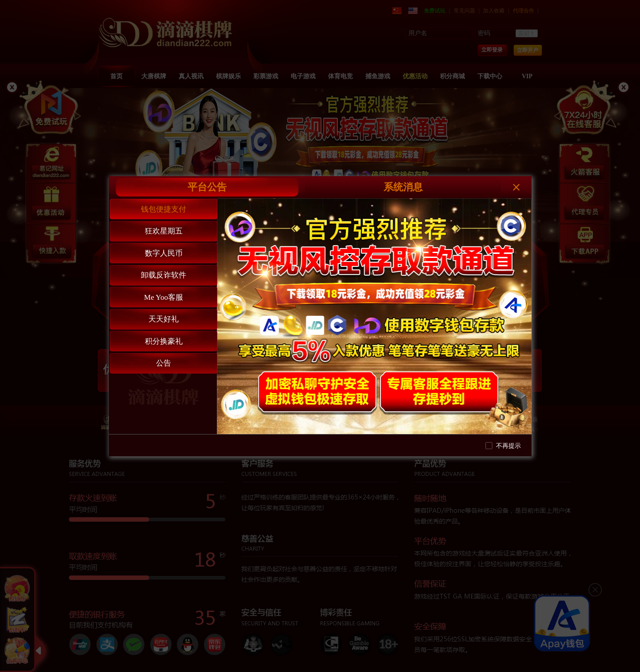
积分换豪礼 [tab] (164, 341)
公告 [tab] (164, 363)
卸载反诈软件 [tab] (164, 275)
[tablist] (163, 316)
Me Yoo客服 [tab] (164, 297)
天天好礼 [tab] (164, 319)
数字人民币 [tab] (164, 253)
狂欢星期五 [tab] (164, 231)
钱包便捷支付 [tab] (164, 209)
